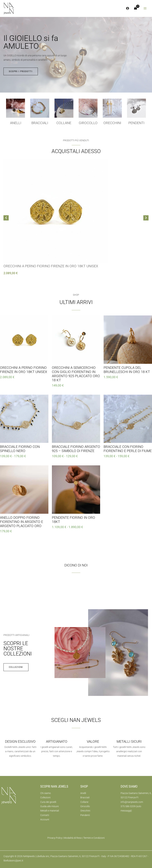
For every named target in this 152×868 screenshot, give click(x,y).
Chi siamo (46, 793)
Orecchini (112, 123)
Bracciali (40, 123)
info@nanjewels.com (132, 802)
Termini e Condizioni (94, 838)
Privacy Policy (55, 838)
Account (45, 819)
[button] (6, 218)
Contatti (45, 815)
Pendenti (136, 123)
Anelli (16, 123)
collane (64, 123)
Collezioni (45, 797)
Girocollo (85, 806)
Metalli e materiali (50, 811)
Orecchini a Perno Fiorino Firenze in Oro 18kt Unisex (51, 266)
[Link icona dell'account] (128, 8)
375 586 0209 (128, 806)
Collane (84, 802)
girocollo (88, 123)
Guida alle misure (49, 806)
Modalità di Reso (73, 838)
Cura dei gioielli (48, 802)
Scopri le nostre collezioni (18, 648)
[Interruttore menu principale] (145, 8)
